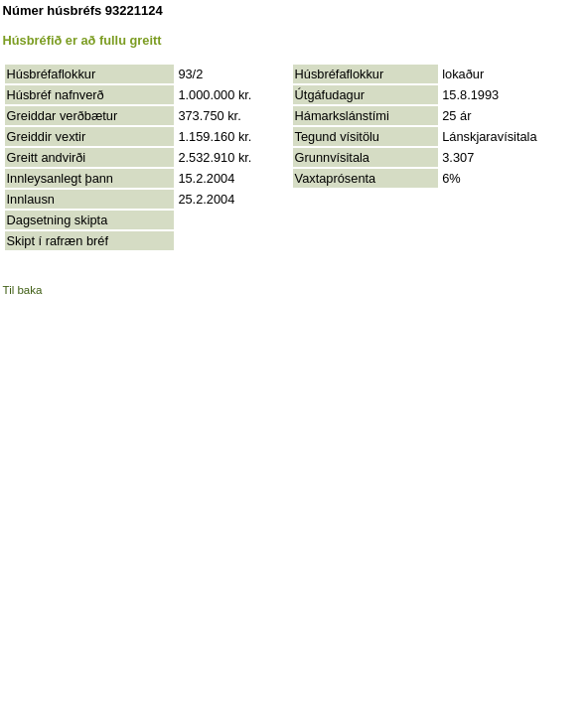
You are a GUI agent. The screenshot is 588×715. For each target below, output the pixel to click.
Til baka (23, 290)
